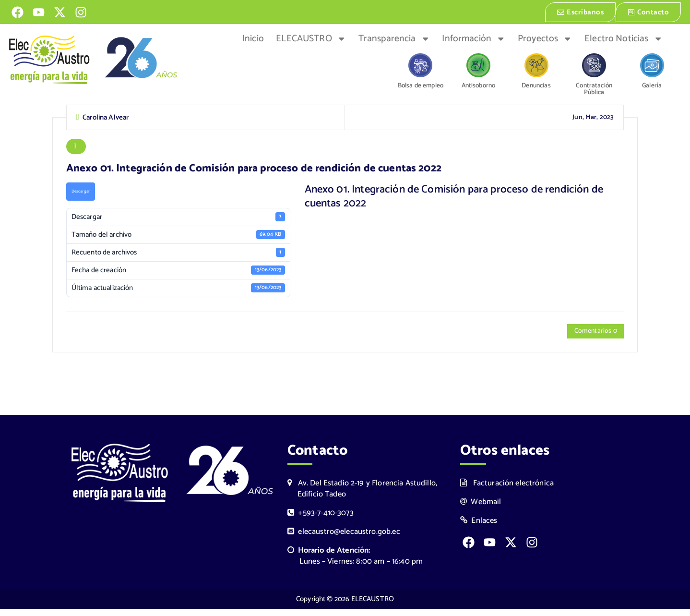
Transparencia (394, 38)
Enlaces (479, 528)
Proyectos (545, 38)
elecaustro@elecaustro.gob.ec (344, 539)
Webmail (481, 509)
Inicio (253, 38)
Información (474, 38)
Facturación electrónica (507, 490)
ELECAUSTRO (311, 38)
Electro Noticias (624, 38)
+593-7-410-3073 (321, 520)
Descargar (82, 195)
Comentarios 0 (593, 336)
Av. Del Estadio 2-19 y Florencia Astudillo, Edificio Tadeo (362, 495)
